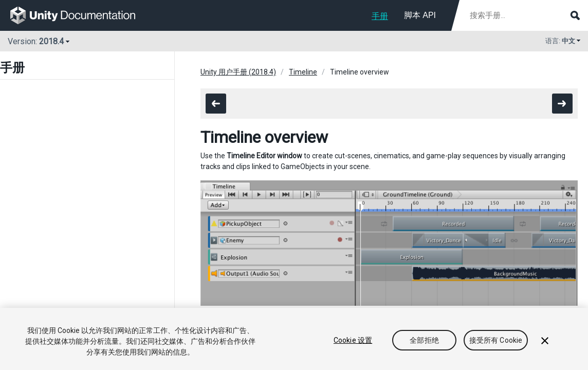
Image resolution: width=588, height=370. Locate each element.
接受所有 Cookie (496, 340)
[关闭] (545, 341)
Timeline (303, 72)
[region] (294, 339)
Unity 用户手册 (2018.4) (238, 72)
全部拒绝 (424, 340)
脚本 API (420, 15)
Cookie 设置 (353, 340)
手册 (380, 16)
